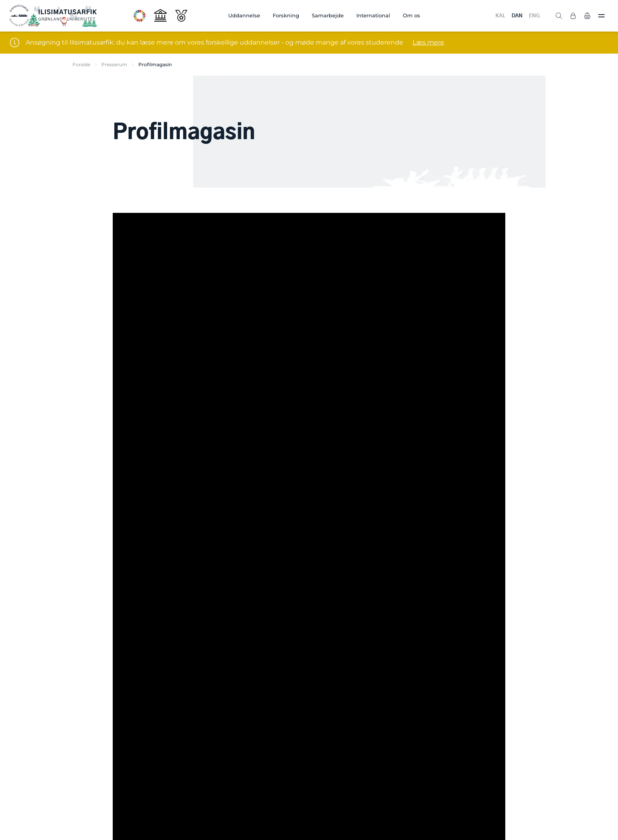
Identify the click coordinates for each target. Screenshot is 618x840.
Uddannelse (244, 15)
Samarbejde (328, 15)
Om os (411, 15)
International (373, 15)
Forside (81, 64)
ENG (534, 16)
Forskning (286, 15)
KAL (500, 16)
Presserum (114, 64)
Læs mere (428, 42)
